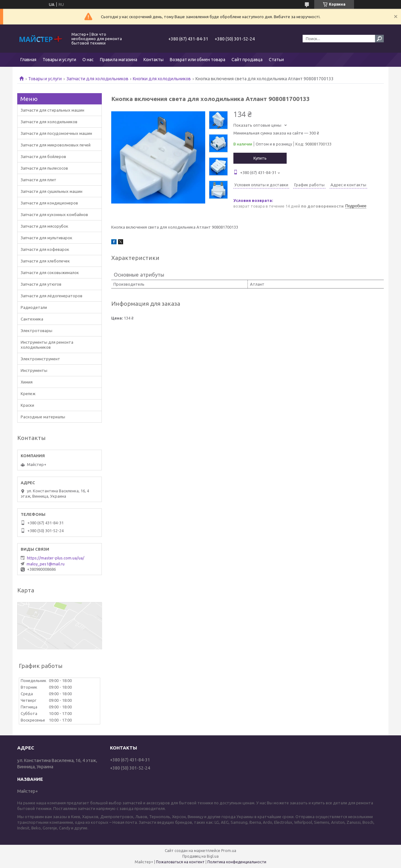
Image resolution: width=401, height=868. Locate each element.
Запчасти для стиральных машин (52, 110)
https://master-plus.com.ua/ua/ (56, 558)
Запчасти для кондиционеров (49, 203)
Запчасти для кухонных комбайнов (54, 214)
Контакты (154, 60)
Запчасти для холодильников (97, 79)
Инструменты (34, 370)
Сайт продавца (247, 60)
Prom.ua (229, 851)
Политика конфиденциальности (237, 862)
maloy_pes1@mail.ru (46, 564)
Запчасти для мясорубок (44, 226)
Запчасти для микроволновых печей (56, 145)
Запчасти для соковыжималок (50, 273)
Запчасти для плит (39, 180)
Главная (28, 60)
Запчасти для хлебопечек (45, 261)
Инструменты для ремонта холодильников (47, 345)
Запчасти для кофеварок (45, 249)
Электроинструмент (40, 359)
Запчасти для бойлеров (43, 156)
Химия (27, 382)
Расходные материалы (43, 417)
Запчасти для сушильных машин (52, 191)
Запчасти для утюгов (41, 284)
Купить (260, 158)
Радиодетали (34, 307)
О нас (88, 60)
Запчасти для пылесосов (44, 168)
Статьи (276, 60)
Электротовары (36, 331)
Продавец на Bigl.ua (200, 856)
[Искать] (379, 39)
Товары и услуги (59, 60)
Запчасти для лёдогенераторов (52, 296)
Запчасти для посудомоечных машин (56, 133)
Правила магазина (119, 60)
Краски (27, 405)
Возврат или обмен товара (198, 60)
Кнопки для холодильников (162, 79)
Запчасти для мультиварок (47, 238)
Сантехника (32, 319)
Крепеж (28, 394)
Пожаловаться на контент (180, 862)
